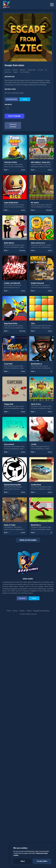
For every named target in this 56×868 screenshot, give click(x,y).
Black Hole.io (36, 525)
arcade (22, 70)
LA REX (34, 444)
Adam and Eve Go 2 (38, 243)
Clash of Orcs (36, 404)
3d (46, 70)
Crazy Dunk (8, 364)
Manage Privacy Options (41, 611)
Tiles (33, 323)
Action (7, 70)
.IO (51, 371)
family (16, 72)
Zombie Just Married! (12, 283)
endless (8, 72)
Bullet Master (9, 243)
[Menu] (52, 5)
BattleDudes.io (37, 364)
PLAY (6, 170)
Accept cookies (42, 861)
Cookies (22, 611)
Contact (29, 611)
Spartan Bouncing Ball (12, 485)
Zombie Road (36, 485)
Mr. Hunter (35, 203)
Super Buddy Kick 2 (11, 203)
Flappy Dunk (9, 404)
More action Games (28, 540)
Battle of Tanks (10, 525)
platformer (25, 72)
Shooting (49, 210)
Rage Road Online (11, 323)
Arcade (15, 70)
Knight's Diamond (37, 283)
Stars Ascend (9, 444)
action (40, 70)
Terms (9, 611)
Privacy (15, 611)
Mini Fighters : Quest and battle (43, 162)
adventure (31, 70)
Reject (23, 861)
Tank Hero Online (11, 162)
